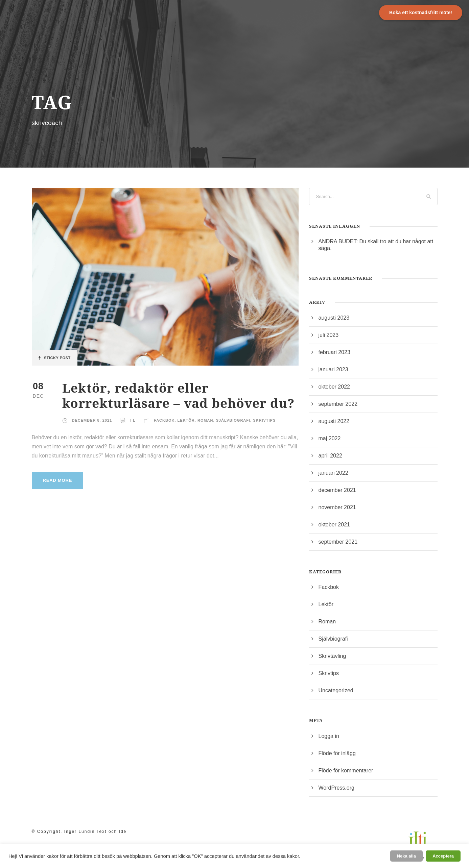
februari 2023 (334, 352)
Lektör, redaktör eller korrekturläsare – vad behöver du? (178, 395)
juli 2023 (329, 335)
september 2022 (338, 404)
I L (133, 420)
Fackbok (164, 420)
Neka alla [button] (406, 856)
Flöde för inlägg (337, 753)
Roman (205, 420)
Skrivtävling (332, 656)
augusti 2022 (334, 421)
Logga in (329, 736)
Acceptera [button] (443, 856)
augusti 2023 (334, 318)
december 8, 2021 (92, 420)
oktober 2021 (334, 525)
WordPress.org (336, 788)
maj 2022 (330, 438)
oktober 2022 (334, 387)
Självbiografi (233, 420)
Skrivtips (264, 420)
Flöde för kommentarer (346, 771)
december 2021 (337, 490)
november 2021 (337, 507)
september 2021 (338, 542)
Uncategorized (336, 690)
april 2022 (330, 456)
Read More (58, 480)
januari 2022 (333, 473)
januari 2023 (333, 369)
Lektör (186, 420)
